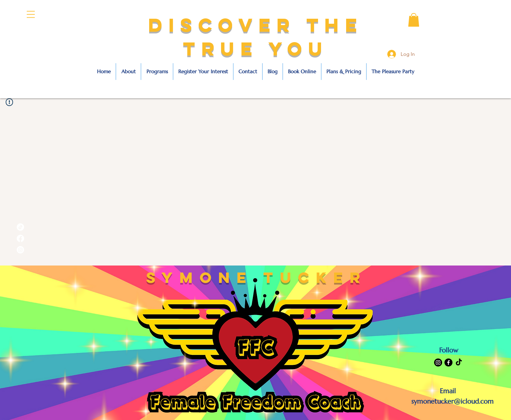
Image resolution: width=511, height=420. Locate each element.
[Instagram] (438, 362)
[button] (31, 14)
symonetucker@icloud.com (452, 401)
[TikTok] (459, 362)
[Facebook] (448, 362)
